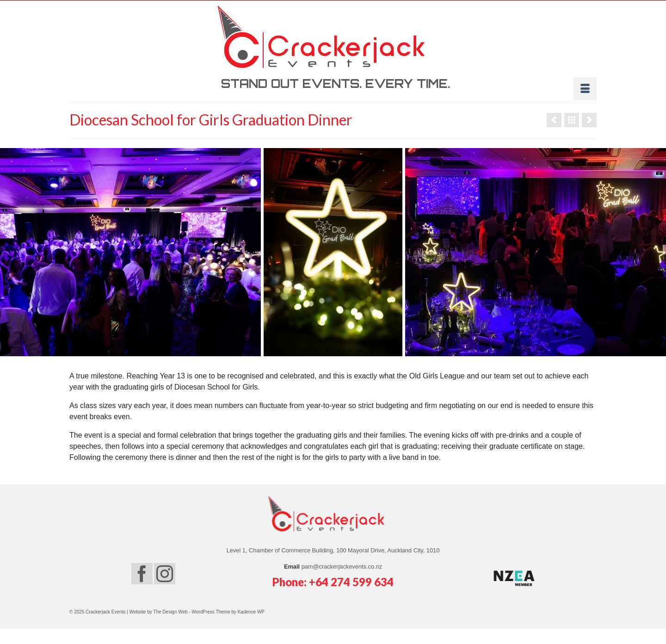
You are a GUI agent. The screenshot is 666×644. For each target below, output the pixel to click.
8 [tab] (361, 352)
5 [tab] (327, 352)
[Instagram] (165, 574)
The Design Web (171, 612)
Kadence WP (251, 612)
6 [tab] (339, 352)
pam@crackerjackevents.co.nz (342, 567)
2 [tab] (294, 352)
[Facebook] (142, 574)
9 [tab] (372, 352)
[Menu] (585, 89)
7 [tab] (350, 352)
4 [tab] (316, 352)
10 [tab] (383, 352)
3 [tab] (305, 352)
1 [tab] (283, 352)
